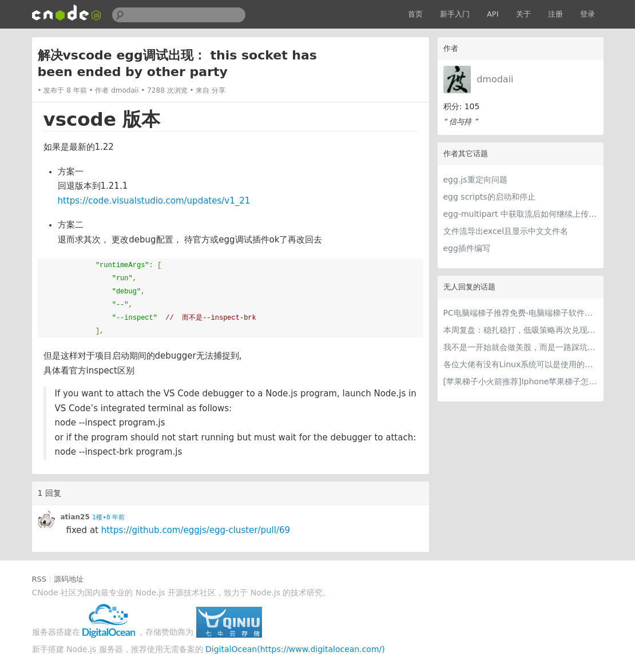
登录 (588, 14)
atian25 (75, 517)
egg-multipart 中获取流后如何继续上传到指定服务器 (521, 214)
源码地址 (69, 579)
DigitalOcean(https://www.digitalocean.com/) (295, 649)
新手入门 (455, 14)
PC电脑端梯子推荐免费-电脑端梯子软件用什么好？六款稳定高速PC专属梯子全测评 (521, 313)
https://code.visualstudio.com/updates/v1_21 (154, 201)
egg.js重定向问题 (475, 180)
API (493, 14)
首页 (415, 14)
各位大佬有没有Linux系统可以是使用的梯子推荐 (521, 364)
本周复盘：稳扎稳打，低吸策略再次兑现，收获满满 (521, 330)
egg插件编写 (467, 248)
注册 (555, 14)
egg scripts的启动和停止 (489, 197)
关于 (523, 14)
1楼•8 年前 (108, 517)
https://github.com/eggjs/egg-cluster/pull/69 (196, 530)
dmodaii (495, 79)
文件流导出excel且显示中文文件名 (506, 231)
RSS (39, 579)
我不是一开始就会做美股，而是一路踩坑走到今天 (521, 347)
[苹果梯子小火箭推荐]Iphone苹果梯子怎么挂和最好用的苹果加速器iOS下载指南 (521, 381)
